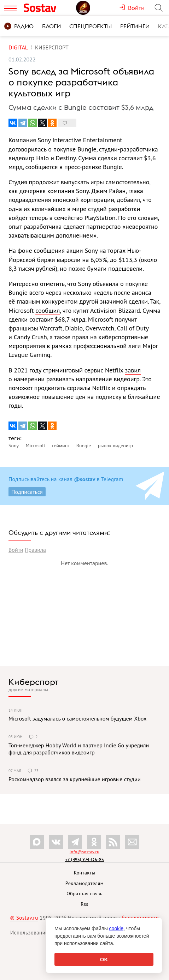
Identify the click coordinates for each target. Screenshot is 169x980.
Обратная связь (84, 894)
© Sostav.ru (24, 918)
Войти (16, 550)
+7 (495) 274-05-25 (85, 859)
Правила (35, 550)
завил (133, 370)
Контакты (85, 873)
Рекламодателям (84, 883)
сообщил (48, 310)
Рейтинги (135, 26)
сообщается (42, 167)
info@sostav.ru (84, 852)
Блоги (51, 26)
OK (104, 959)
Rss (84, 904)
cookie (116, 928)
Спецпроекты (91, 26)
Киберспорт (34, 682)
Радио (19, 26)
